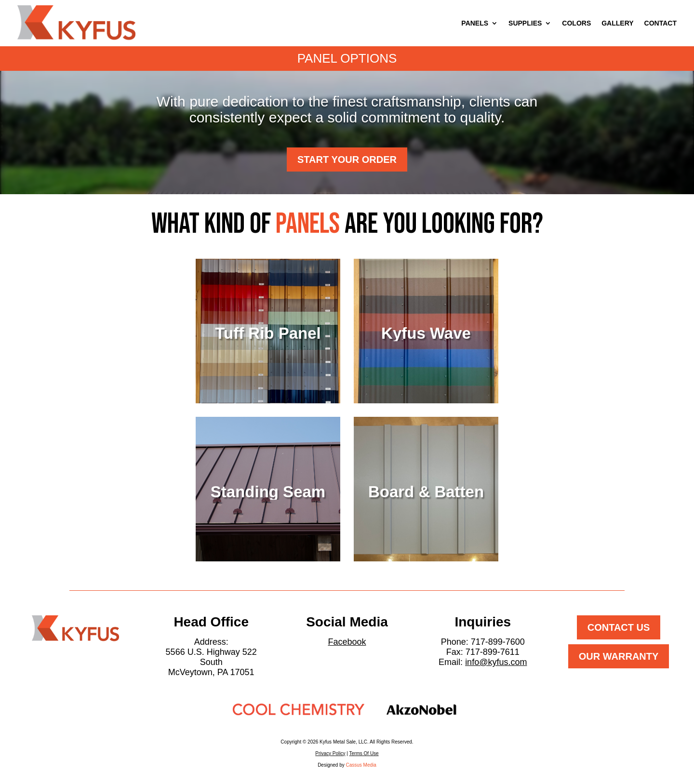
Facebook (347, 642)
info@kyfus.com (496, 662)
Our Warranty (619, 656)
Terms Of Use (364, 753)
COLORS (576, 23)
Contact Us (619, 627)
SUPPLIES (525, 23)
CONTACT (661, 23)
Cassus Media (361, 765)
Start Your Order (347, 159)
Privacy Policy (330, 753)
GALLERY (617, 23)
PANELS (475, 23)
